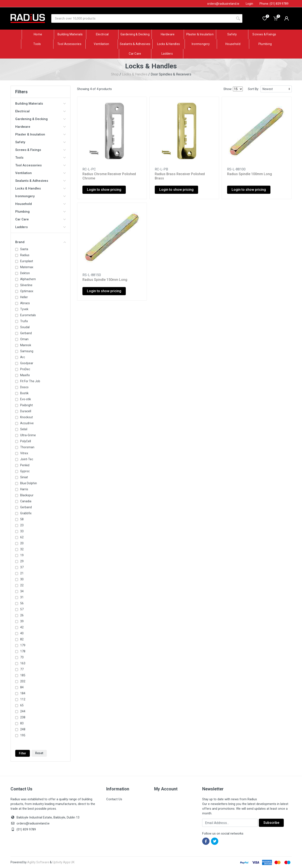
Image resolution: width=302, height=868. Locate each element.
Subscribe (271, 823)
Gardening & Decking (41, 119)
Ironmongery (41, 196)
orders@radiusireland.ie (33, 823)
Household (41, 204)
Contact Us (114, 799)
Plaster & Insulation (41, 134)
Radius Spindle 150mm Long (105, 280)
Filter (23, 753)
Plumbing (41, 212)
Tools (41, 158)
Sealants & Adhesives (41, 181)
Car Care (41, 219)
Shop (115, 74)
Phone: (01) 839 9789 (274, 4)
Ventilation (41, 173)
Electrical (41, 111)
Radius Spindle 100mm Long (250, 174)
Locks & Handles (135, 74)
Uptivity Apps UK (63, 862)
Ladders (41, 227)
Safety (41, 142)
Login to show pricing (104, 190)
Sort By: (253, 89)
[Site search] (143, 18)
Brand (41, 242)
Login (249, 4)
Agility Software (38, 862)
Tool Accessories (41, 165)
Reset (39, 753)
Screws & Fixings (41, 150)
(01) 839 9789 (23, 829)
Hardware (41, 127)
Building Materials (41, 104)
